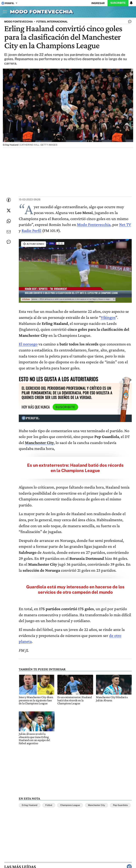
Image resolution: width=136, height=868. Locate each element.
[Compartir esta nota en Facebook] (9, 200)
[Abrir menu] (4, 12)
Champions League (70, 805)
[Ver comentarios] (129, 22)
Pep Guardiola (120, 805)
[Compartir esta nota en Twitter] (9, 210)
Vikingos (108, 317)
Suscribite (118, 3)
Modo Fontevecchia (94, 224)
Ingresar (98, 3)
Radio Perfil (31, 230)
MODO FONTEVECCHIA (19, 22)
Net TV (125, 224)
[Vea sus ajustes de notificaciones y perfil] (131, 3)
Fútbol (49, 805)
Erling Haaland (30, 805)
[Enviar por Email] (9, 232)
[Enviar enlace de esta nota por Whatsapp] (9, 221)
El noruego (28, 344)
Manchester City (97, 805)
